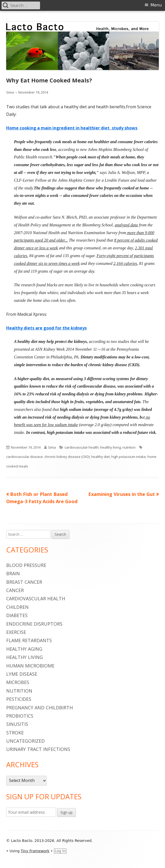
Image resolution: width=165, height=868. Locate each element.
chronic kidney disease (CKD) (67, 457)
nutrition (129, 447)
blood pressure (26, 565)
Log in (60, 851)
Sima (10, 92)
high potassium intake (129, 457)
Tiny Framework (35, 851)
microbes (18, 682)
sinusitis (17, 724)
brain (13, 573)
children (17, 607)
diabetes (17, 615)
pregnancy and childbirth (40, 708)
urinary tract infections (38, 749)
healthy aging (24, 649)
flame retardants (29, 640)
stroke (15, 733)
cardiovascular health (82, 447)
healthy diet (100, 457)
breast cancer (24, 582)
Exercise (16, 632)
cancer (15, 590)
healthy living (111, 447)
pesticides (19, 699)
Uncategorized (25, 741)
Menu (156, 5)
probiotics (20, 716)
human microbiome (30, 666)
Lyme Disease (22, 674)
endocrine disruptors (34, 624)
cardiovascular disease (25, 457)
